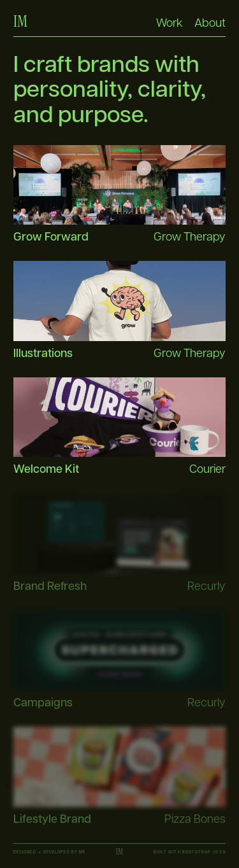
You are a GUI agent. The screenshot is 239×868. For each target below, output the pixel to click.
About (210, 22)
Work (170, 22)
